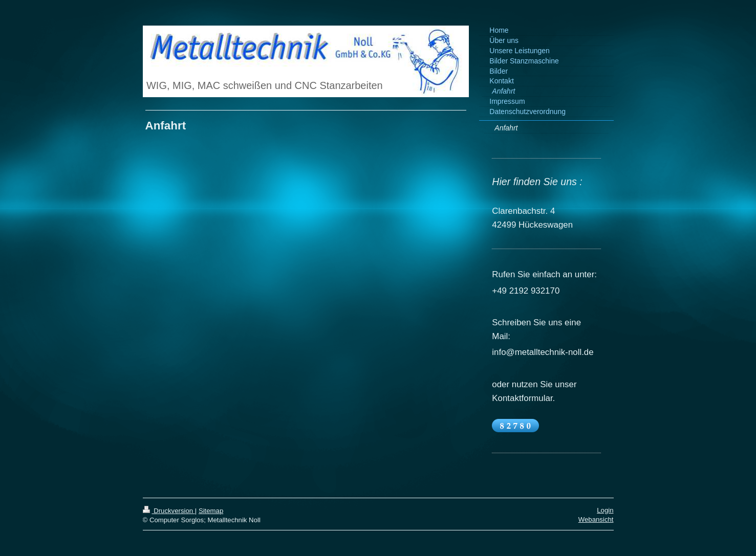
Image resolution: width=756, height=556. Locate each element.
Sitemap (211, 511)
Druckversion (169, 511)
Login (605, 510)
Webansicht (596, 519)
